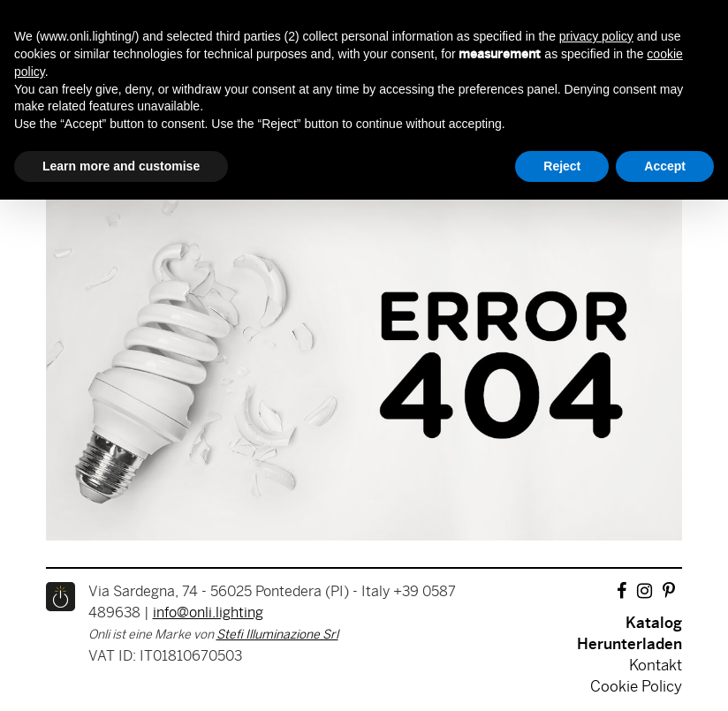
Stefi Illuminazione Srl (277, 635)
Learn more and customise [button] (121, 166)
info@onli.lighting (208, 613)
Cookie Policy (636, 687)
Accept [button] (665, 166)
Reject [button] (562, 166)
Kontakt (656, 666)
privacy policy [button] (596, 36)
